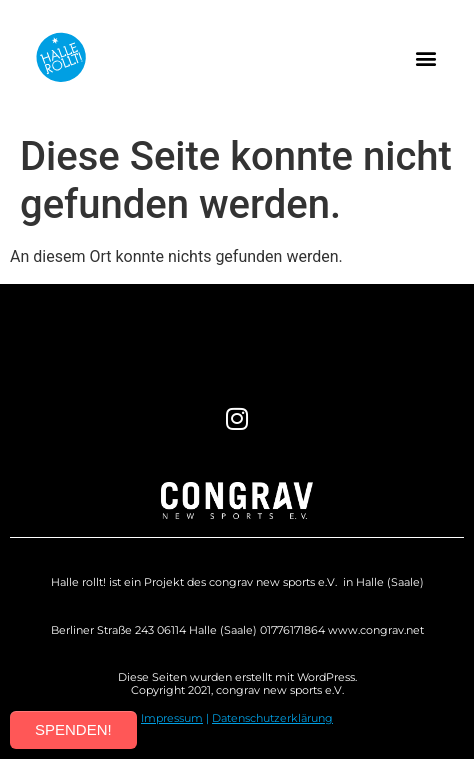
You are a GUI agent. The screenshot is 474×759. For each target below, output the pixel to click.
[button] (425, 57)
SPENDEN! (73, 729)
